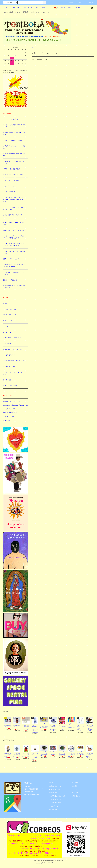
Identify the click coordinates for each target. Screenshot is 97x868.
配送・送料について (55, 789)
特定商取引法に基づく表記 (57, 796)
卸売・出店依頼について (10, 413)
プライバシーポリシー (56, 799)
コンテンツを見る (40, 7)
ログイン (79, 2)
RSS (51, 809)
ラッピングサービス (9, 409)
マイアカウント (77, 783)
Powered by (48, 863)
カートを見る (76, 793)
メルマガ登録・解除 (55, 803)
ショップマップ (60, 8)
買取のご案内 (7, 420)
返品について (53, 793)
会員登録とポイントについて (12, 401)
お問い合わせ (77, 8)
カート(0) (89, 2)
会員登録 (70, 2)
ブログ (70, 8)
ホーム (5, 7)
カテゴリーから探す (14, 7)
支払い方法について (55, 786)
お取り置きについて (9, 416)
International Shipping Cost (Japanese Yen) (16, 405)
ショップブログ (54, 806)
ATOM (55, 809)
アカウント (60, 2)
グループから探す (27, 7)
